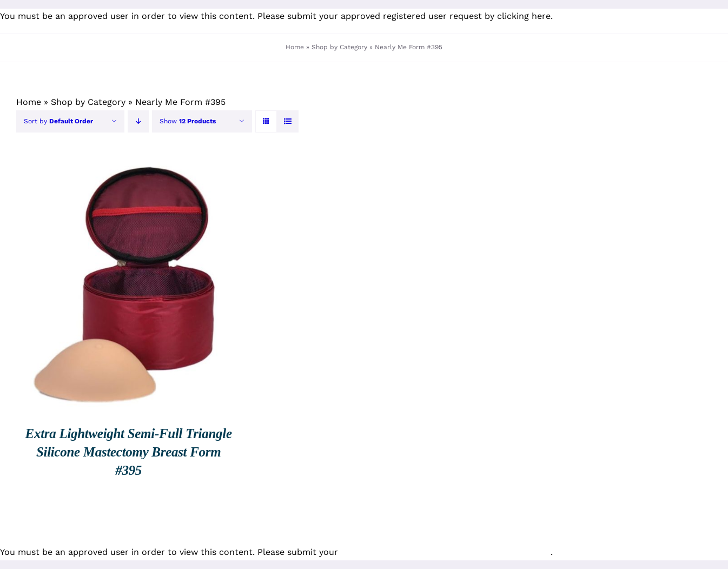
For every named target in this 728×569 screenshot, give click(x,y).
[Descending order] (138, 121)
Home (295, 47)
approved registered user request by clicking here (446, 16)
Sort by (58, 121)
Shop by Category (339, 47)
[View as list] (287, 121)
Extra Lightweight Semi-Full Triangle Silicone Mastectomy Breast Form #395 (129, 452)
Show (188, 121)
